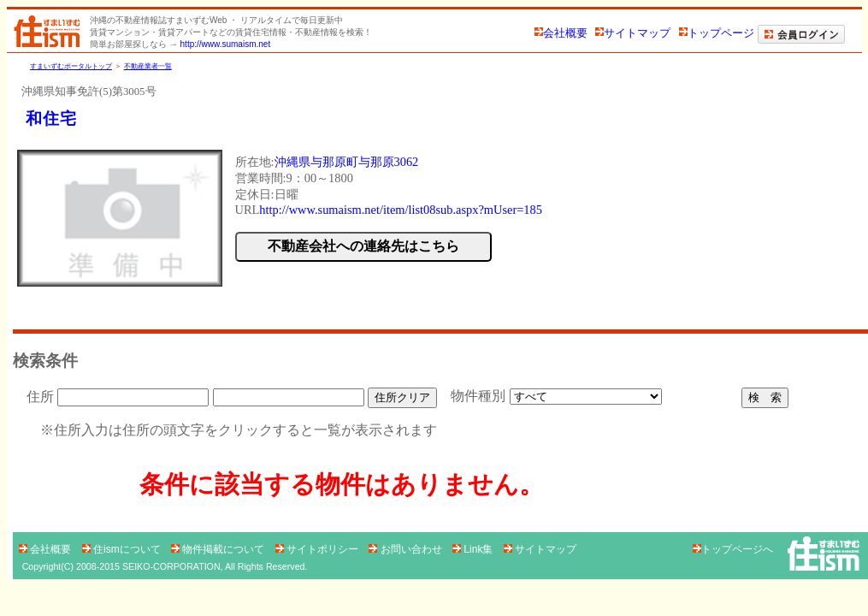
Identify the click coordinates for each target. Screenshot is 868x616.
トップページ (717, 33)
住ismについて (123, 549)
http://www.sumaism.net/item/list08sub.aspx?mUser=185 (401, 210)
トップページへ (733, 549)
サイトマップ (633, 33)
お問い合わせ (407, 549)
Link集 (474, 549)
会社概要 (561, 33)
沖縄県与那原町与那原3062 (347, 162)
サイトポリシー (319, 549)
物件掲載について (219, 549)
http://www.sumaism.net (226, 44)
